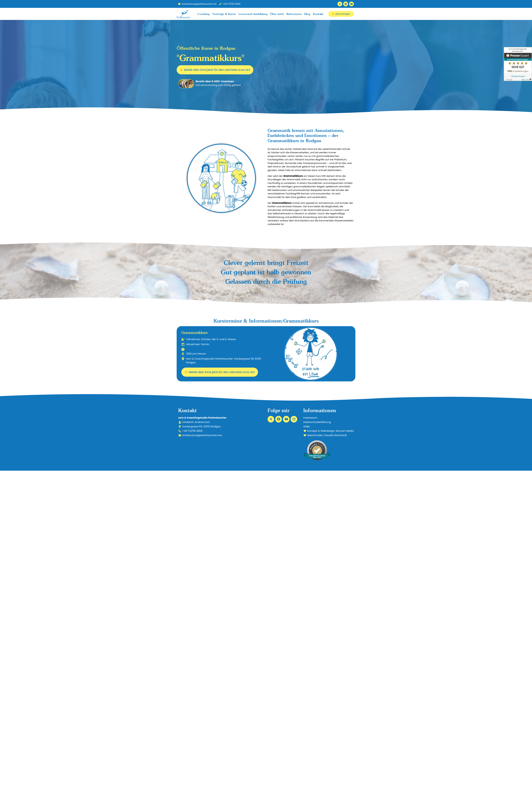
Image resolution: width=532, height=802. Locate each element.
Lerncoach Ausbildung (253, 14)
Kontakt (318, 14)
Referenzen (294, 14)
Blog (307, 14)
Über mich (277, 14)
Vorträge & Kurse (224, 14)
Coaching (203, 14)
